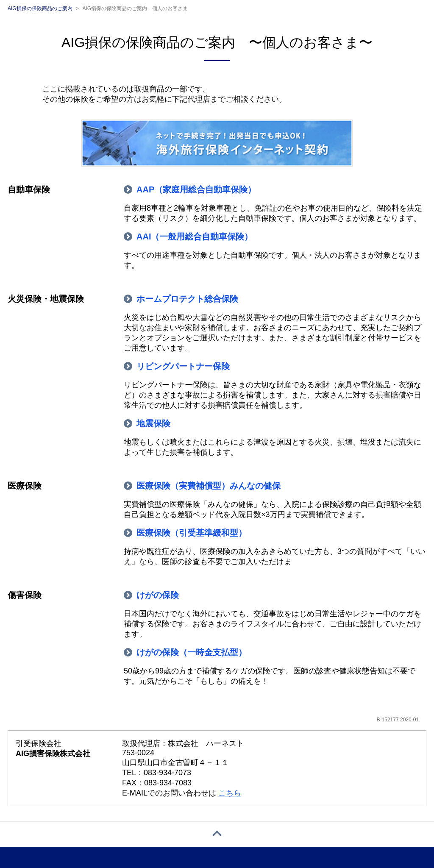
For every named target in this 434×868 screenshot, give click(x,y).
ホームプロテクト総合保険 (187, 299)
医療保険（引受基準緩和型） (192, 533)
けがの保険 (158, 595)
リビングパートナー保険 (183, 366)
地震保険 (153, 423)
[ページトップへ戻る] (217, 834)
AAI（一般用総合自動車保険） (195, 236)
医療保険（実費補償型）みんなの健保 (209, 486)
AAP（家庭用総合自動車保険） (196, 189)
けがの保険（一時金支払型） (192, 652)
